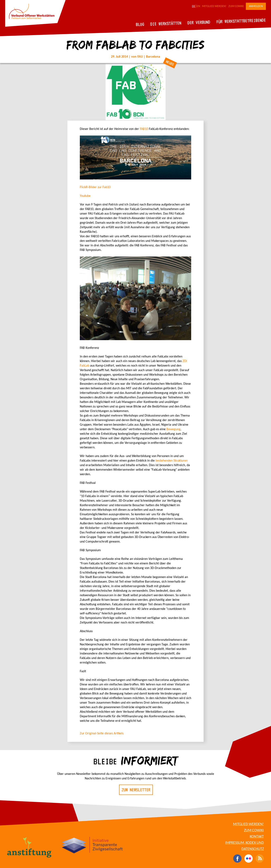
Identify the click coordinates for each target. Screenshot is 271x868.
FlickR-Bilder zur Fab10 (95, 187)
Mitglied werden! (214, 6)
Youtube (85, 196)
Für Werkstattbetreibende (241, 21)
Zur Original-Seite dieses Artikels (102, 734)
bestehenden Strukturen (171, 461)
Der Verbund (199, 22)
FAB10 (144, 129)
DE (194, 6)
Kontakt (257, 837)
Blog (140, 24)
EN (198, 6)
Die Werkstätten (166, 23)
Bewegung (173, 429)
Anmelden (256, 6)
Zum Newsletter (136, 790)
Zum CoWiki (236, 6)
